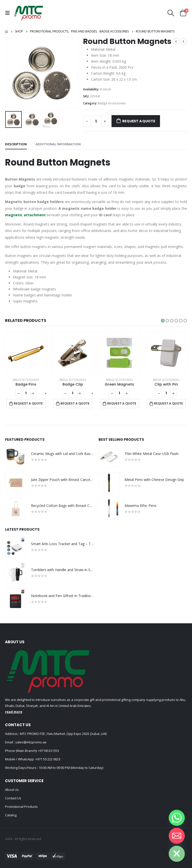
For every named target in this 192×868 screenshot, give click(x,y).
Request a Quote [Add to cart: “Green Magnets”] (122, 403)
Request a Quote (139, 121)
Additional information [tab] (58, 144)
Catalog (11, 815)
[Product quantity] (96, 121)
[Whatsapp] (177, 818)
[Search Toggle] (171, 13)
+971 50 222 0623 (48, 759)
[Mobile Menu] (9, 13)
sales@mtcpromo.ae (30, 742)
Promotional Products (21, 807)
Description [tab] (16, 144)
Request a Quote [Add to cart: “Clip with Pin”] (168, 403)
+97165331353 (48, 751)
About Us (12, 790)
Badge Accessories (112, 103)
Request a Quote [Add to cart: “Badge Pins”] (28, 403)
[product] (26, 353)
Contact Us (13, 798)
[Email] (177, 836)
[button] (163, 321)
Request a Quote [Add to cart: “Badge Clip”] (75, 403)
